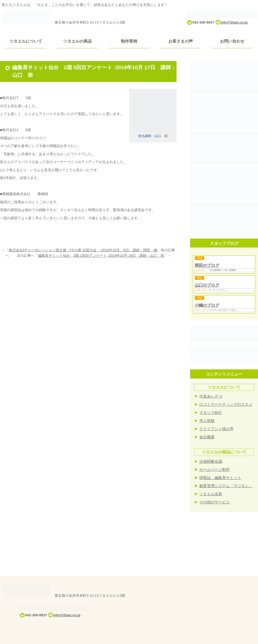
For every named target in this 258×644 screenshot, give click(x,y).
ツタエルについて (26, 41)
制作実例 (129, 41)
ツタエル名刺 (211, 494)
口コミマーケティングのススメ (226, 404)
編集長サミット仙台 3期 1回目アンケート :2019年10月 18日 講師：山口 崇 (101, 256)
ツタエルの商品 (78, 41)
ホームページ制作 (215, 469)
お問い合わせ (232, 41)
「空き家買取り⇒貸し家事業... (223, 270)
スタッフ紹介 (211, 413)
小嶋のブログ (207, 305)
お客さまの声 (181, 41)
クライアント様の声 (216, 429)
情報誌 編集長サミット (220, 478)
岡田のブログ (207, 265)
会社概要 (207, 437)
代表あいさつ (211, 396)
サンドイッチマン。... (219, 290)
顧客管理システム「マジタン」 (226, 486)
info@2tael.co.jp (234, 22)
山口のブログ (207, 285)
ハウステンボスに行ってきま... (223, 310)
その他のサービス (215, 502)
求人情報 (207, 421)
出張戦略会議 (211, 461)
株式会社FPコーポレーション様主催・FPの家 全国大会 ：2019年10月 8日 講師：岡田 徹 (83, 250)
